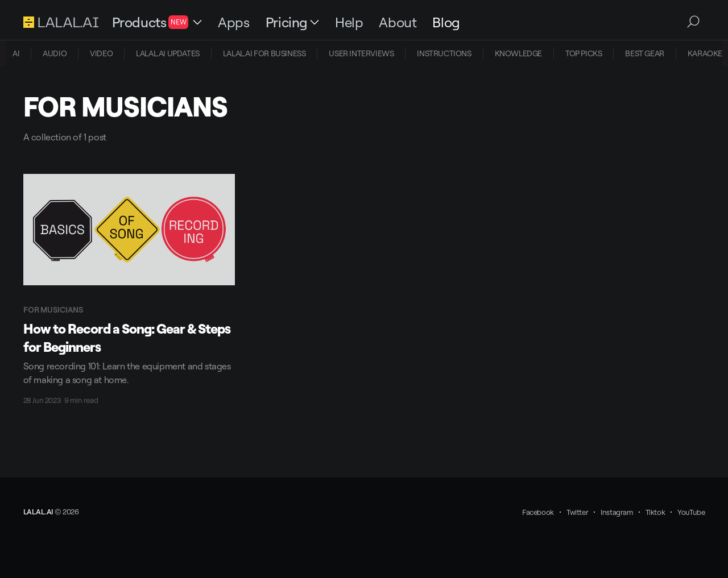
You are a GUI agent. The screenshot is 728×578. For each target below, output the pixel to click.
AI (16, 53)
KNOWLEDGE (518, 53)
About (398, 22)
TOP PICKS (584, 53)
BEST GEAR (644, 53)
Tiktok (655, 512)
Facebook (538, 512)
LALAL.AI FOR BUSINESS (264, 53)
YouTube (691, 512)
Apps (233, 22)
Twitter (577, 512)
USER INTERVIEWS (361, 53)
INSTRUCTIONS (444, 53)
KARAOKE (705, 53)
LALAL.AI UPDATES (168, 53)
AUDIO (55, 53)
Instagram (617, 512)
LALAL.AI (38, 512)
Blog (446, 22)
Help (349, 22)
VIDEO (101, 53)
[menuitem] (16, 53)
